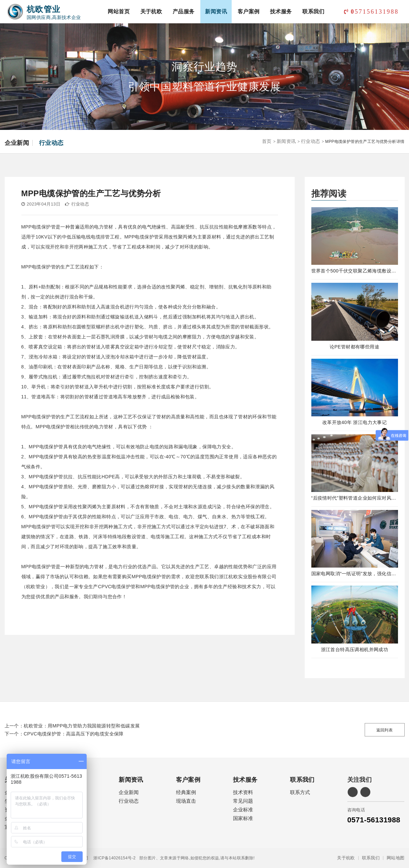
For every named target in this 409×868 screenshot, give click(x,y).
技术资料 (243, 792)
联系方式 (300, 792)
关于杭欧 (151, 11)
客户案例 (249, 11)
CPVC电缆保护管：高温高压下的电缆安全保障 (74, 734)
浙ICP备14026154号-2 (112, 858)
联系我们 (313, 11)
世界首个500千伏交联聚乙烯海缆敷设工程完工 (355, 271)
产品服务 (184, 11)
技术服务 (281, 11)
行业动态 (51, 143)
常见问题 (243, 801)
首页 (267, 141)
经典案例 (186, 792)
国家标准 (243, 818)
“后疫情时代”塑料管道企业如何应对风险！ (355, 498)
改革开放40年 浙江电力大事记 (354, 422)
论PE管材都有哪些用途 (354, 347)
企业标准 (243, 810)
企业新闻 (17, 143)
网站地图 (396, 858)
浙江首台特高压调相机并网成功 (355, 650)
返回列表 (385, 730)
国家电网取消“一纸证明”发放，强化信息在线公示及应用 (355, 574)
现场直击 (186, 801)
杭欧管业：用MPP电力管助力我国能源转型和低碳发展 (82, 726)
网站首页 (119, 11)
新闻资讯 (216, 11)
